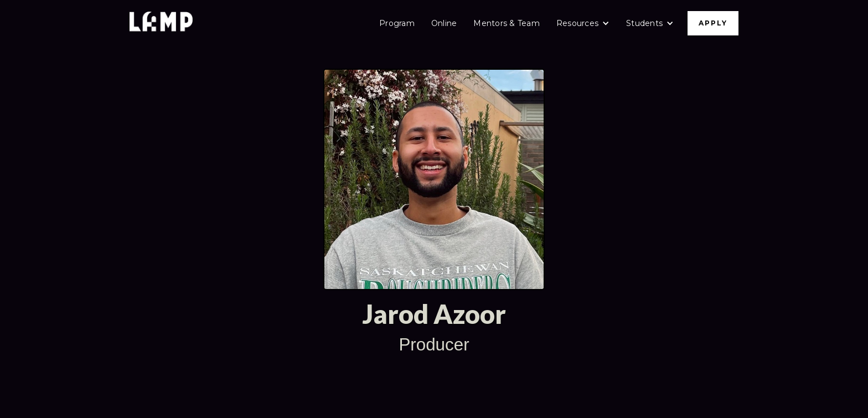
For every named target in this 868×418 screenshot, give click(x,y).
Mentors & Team (507, 23)
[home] (161, 23)
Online (444, 23)
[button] (583, 23)
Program (397, 23)
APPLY (713, 23)
